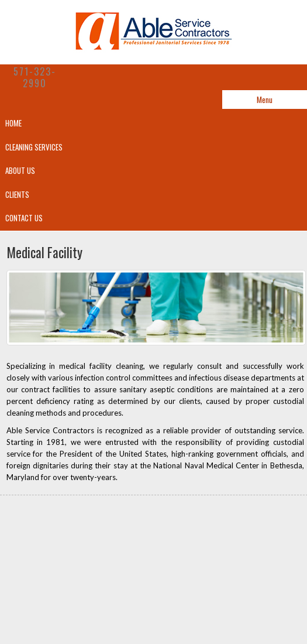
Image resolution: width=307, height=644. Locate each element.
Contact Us (24, 218)
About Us (20, 170)
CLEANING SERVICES (34, 147)
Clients (17, 194)
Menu (265, 100)
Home (13, 123)
